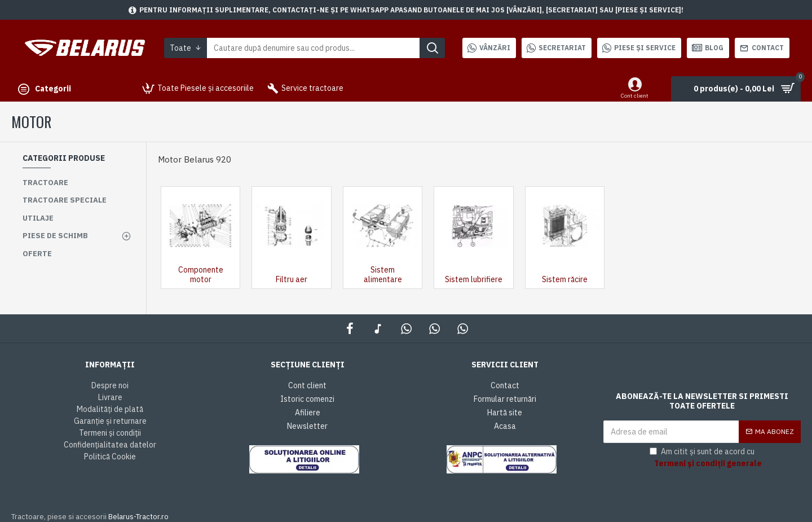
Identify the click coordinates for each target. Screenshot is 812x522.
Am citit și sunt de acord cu (707, 458)
